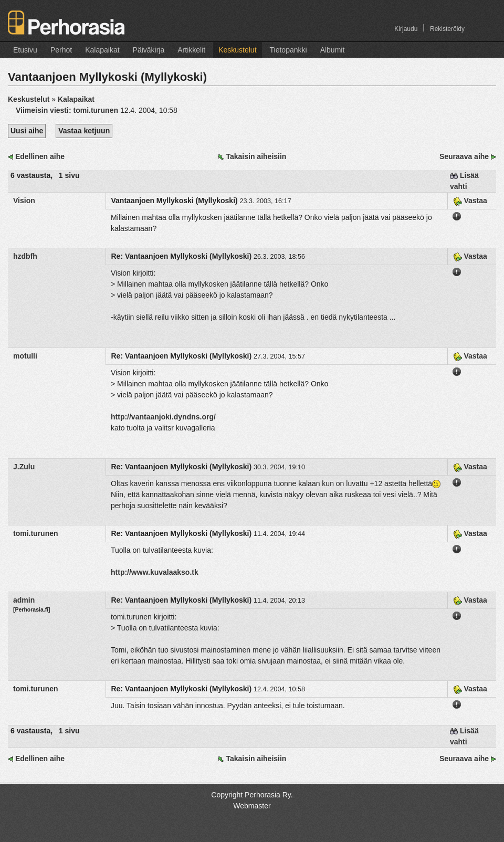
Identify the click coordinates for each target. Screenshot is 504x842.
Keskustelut (237, 50)
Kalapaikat (102, 50)
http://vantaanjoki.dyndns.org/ (163, 417)
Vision (24, 201)
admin (24, 600)
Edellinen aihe (40, 156)
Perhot (61, 50)
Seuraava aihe (464, 156)
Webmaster (252, 806)
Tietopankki (288, 50)
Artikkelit (191, 50)
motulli (25, 356)
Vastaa (470, 201)
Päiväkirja (149, 50)
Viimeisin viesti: (68, 110)
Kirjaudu (406, 29)
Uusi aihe (27, 131)
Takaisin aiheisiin (256, 156)
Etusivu (25, 50)
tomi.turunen (36, 533)
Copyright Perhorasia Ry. (252, 795)
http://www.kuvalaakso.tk (155, 572)
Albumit (333, 50)
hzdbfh (25, 256)
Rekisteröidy (447, 29)
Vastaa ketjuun (84, 131)
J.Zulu (24, 467)
